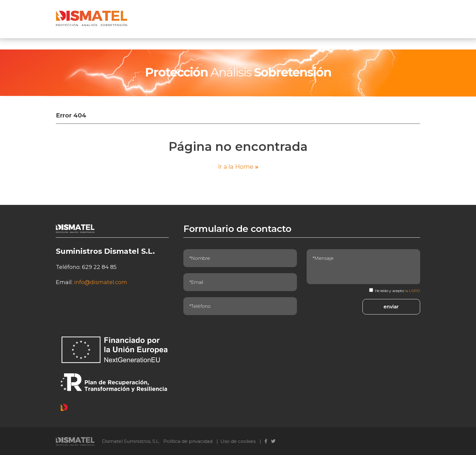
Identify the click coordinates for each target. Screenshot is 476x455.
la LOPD (413, 291)
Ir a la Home (238, 167)
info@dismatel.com (101, 282)
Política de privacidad (188, 441)
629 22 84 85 (99, 267)
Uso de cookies (238, 441)
